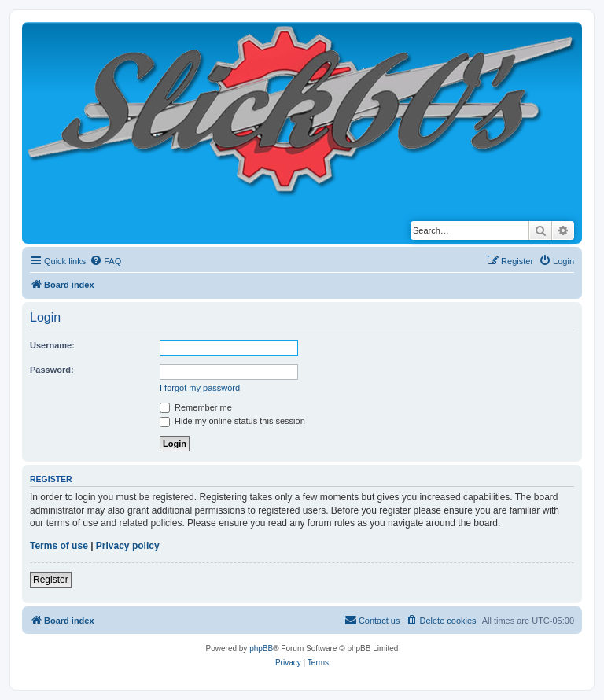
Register (51, 580)
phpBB (261, 648)
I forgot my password (200, 388)
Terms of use (59, 546)
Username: (52, 345)
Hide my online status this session (232, 421)
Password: (52, 370)
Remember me (196, 407)
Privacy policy (128, 546)
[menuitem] (105, 261)
